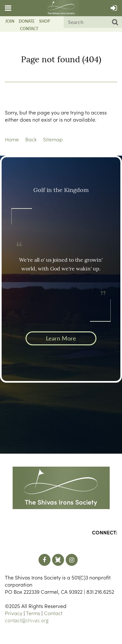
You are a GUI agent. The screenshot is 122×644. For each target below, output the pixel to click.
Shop (44, 21)
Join (10, 21)
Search (115, 22)
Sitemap (53, 139)
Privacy (14, 613)
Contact (29, 29)
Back (31, 139)
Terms (33, 613)
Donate (27, 21)
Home (12, 139)
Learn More (61, 338)
